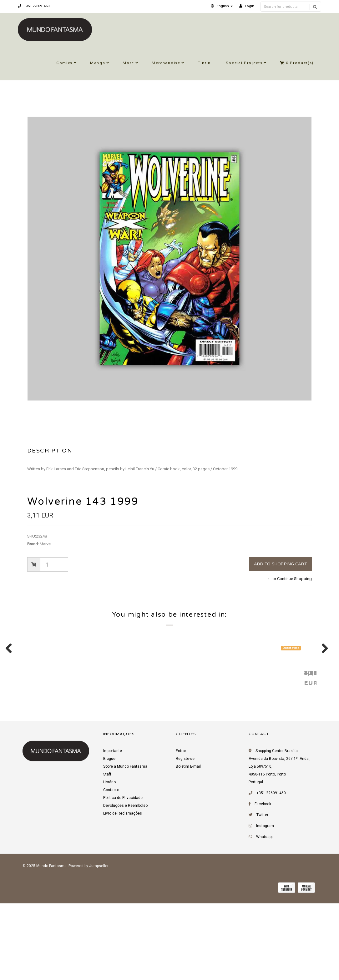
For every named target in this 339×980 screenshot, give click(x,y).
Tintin (204, 63)
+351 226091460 (34, 6)
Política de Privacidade (123, 877)
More (128, 63)
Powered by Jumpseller (88, 945)
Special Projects (244, 63)
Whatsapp (265, 916)
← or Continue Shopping (290, 579)
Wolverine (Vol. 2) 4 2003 (155, 751)
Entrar (181, 830)
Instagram (265, 905)
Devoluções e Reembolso (125, 885)
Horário (109, 861)
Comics (64, 63)
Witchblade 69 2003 (238, 751)
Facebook (263, 883)
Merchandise (166, 63)
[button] (222, 6)
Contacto (111, 869)
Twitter (262, 894)
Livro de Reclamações (123, 892)
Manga (98, 63)
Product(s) (297, 63)
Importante (113, 830)
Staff (107, 853)
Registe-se (185, 838)
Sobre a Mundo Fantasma (125, 846)
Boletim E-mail (188, 846)
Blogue (109, 838)
